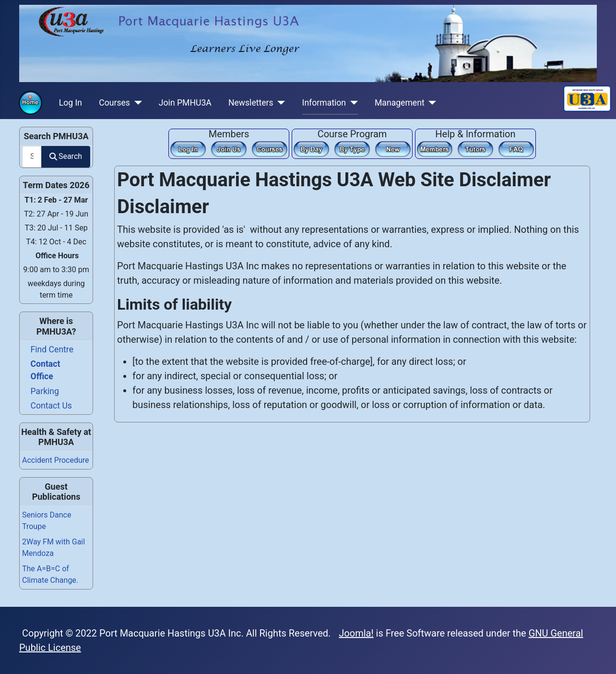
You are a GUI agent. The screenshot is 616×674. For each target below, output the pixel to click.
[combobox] (32, 157)
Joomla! (356, 633)
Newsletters (251, 103)
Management (400, 103)
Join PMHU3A (185, 103)
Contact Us (51, 406)
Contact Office (46, 370)
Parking (45, 391)
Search (66, 156)
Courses (114, 103)
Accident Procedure (56, 460)
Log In (71, 103)
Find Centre (52, 349)
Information (324, 103)
